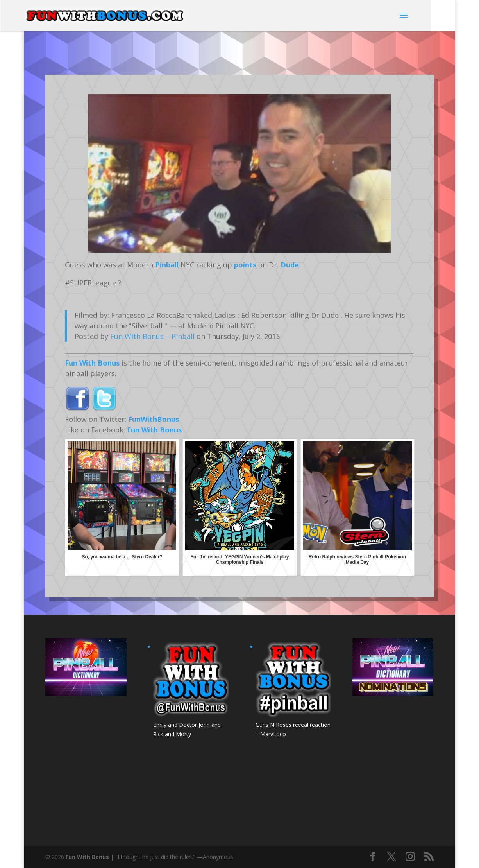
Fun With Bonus (92, 363)
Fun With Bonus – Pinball (152, 336)
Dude (290, 265)
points (245, 265)
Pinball (167, 265)
